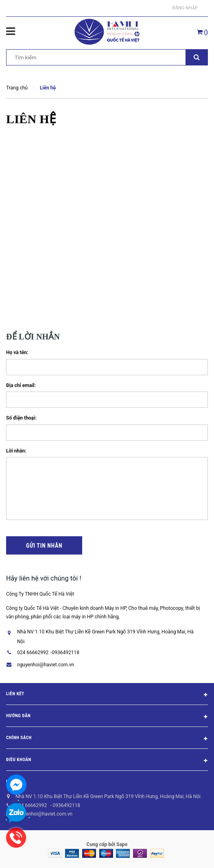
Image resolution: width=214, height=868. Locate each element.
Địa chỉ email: (21, 385)
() (202, 32)
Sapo (122, 844)
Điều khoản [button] (107, 761)
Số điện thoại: (21, 418)
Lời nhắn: (16, 451)
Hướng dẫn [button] (107, 717)
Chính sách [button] (107, 739)
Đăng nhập (185, 8)
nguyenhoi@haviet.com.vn (46, 665)
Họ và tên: (17, 352)
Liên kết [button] (107, 695)
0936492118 (66, 653)
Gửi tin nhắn (44, 546)
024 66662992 (33, 653)
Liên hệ (14, 782)
